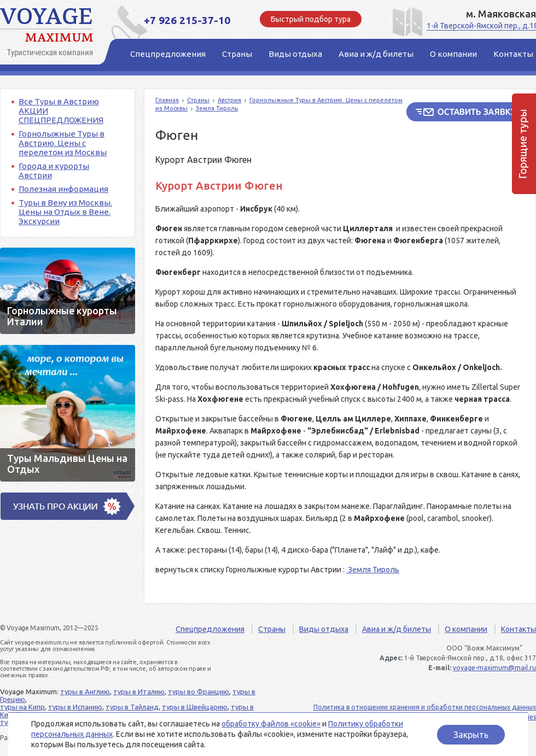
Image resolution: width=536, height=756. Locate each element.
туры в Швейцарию (195, 707)
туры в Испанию (75, 707)
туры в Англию (85, 691)
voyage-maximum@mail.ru (494, 668)
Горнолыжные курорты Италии (68, 291)
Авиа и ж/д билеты (397, 629)
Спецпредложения (210, 629)
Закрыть (471, 735)
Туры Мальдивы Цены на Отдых (68, 413)
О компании (466, 629)
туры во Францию (199, 691)
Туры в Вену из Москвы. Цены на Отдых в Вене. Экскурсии (65, 212)
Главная (167, 100)
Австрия (229, 100)
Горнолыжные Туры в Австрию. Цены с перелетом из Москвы (63, 143)
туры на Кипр (22, 707)
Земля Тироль (217, 108)
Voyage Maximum (49, 33)
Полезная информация (63, 189)
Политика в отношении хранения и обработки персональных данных (425, 707)
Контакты (518, 629)
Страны (198, 100)
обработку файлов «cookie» (271, 724)
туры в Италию (139, 691)
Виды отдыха (324, 629)
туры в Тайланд (132, 707)
